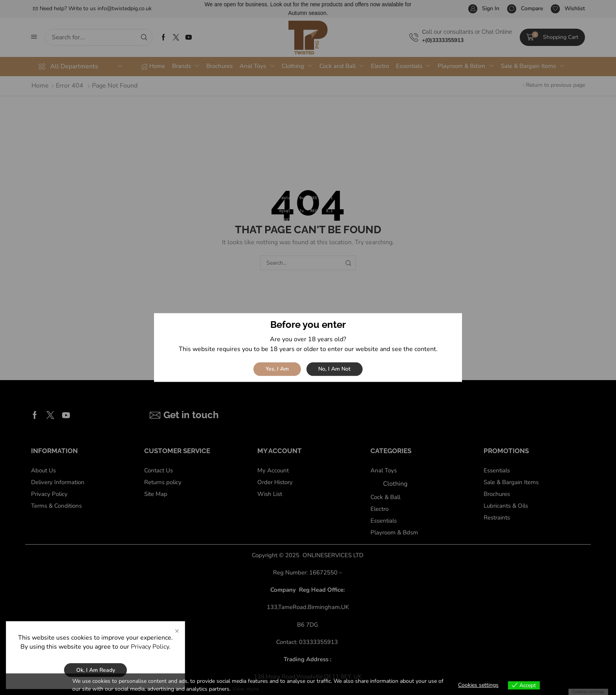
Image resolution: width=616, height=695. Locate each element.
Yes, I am (277, 369)
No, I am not (334, 369)
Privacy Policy (150, 647)
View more (246, 689)
